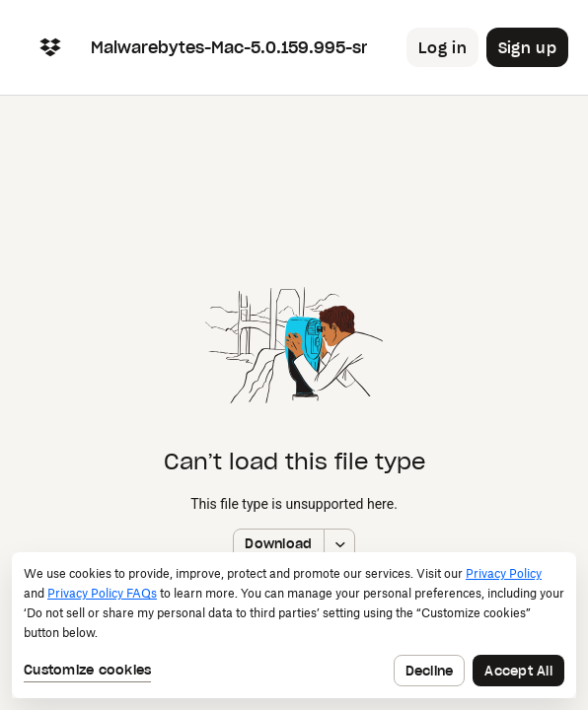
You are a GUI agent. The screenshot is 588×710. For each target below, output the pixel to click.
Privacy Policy (504, 573)
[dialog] (294, 625)
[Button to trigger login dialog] (442, 47)
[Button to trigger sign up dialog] (527, 47)
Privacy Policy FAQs (102, 593)
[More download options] (339, 544)
